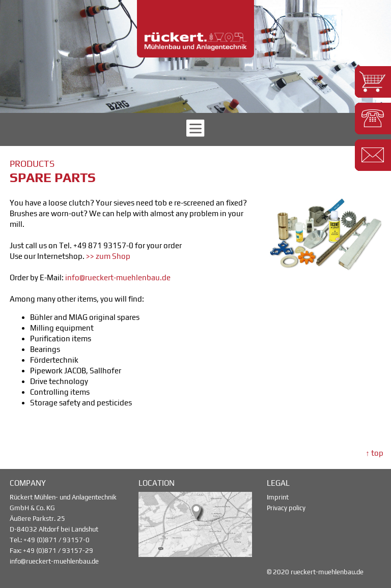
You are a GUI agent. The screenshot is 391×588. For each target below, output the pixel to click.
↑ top (374, 453)
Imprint (278, 497)
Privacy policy (286, 508)
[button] (373, 82)
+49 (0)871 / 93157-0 (57, 540)
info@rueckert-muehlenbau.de (118, 277)
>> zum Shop (108, 256)
